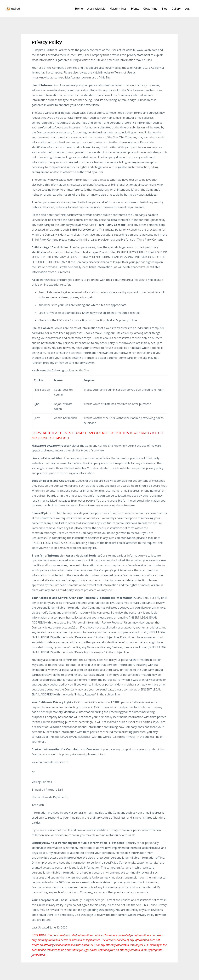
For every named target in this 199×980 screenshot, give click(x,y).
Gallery (176, 9)
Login (188, 9)
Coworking (150, 9)
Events (135, 9)
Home (79, 9)
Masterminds (118, 9)
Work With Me (96, 9)
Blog (165, 9)
